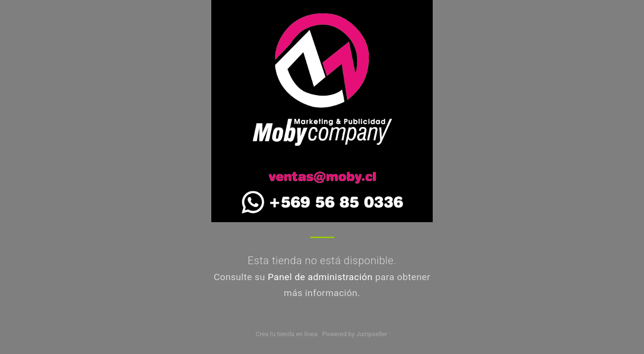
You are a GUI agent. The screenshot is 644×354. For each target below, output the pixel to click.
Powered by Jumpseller (355, 334)
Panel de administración (320, 277)
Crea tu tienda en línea (288, 334)
